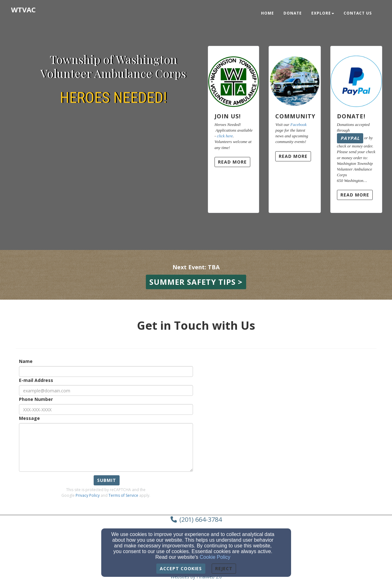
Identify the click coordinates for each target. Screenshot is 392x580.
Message (29, 418)
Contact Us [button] (358, 13)
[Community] (295, 77)
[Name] (106, 371)
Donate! (351, 116)
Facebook (299, 125)
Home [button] (268, 13)
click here (225, 136)
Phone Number (36, 399)
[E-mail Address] (106, 390)
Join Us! (228, 116)
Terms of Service (123, 495)
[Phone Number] (106, 409)
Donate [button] (293, 13)
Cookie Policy (215, 557)
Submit (107, 480)
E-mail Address (36, 380)
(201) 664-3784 (201, 519)
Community (295, 116)
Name (26, 361)
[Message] (106, 447)
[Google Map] (301, 410)
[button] (196, 282)
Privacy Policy (88, 495)
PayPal (350, 138)
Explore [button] (323, 13)
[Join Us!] (233, 77)
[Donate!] (356, 77)
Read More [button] (232, 162)
